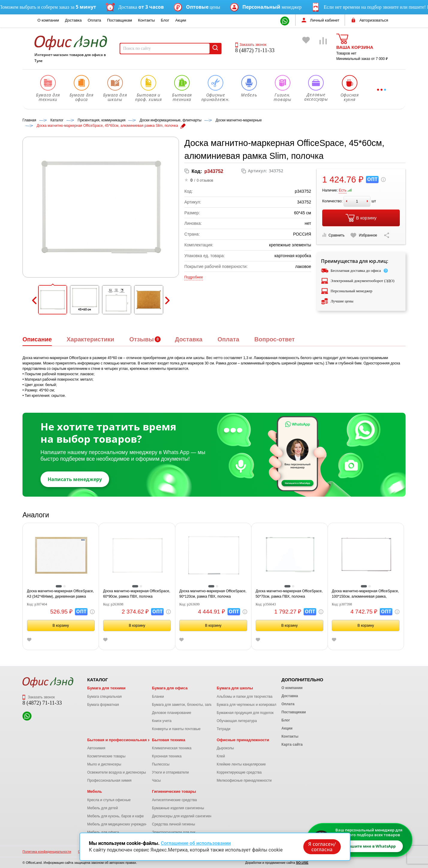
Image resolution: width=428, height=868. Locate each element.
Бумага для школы (235, 688)
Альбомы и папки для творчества (245, 697)
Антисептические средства (174, 800)
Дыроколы (225, 748)
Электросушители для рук (174, 832)
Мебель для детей (103, 808)
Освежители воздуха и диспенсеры (117, 772)
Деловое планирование (172, 713)
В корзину (361, 218)
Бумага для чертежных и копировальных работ (256, 705)
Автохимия (96, 748)
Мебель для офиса (103, 832)
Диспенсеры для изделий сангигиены (183, 816)
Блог (165, 20)
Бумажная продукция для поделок (245, 713)
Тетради (223, 729)
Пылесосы (161, 764)
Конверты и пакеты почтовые (176, 729)
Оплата (95, 20)
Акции (181, 20)
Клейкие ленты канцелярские (241, 764)
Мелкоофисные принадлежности (244, 780)
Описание (37, 339)
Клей (221, 756)
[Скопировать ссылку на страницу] (387, 235)
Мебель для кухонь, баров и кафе (116, 816)
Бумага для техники (106, 688)
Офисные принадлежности (243, 740)
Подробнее (194, 277)
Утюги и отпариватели (170, 772)
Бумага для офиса (170, 688)
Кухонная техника (167, 756)
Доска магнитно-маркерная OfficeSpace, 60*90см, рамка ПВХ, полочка (137, 594)
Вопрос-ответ (274, 339)
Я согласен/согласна (322, 847)
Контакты (146, 20)
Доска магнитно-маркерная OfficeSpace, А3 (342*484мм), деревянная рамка (61, 594)
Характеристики (90, 339)
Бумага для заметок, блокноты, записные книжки (193, 705)
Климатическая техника (172, 748)
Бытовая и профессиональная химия (124, 740)
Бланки (158, 697)
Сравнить (333, 235)
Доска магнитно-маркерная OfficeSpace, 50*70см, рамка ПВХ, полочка (289, 594)
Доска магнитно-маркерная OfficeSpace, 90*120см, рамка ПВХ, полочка (213, 594)
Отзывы (141, 339)
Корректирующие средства (239, 772)
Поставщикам (119, 20)
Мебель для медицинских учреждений (119, 824)
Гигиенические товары (174, 791)
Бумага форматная (103, 705)
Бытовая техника (169, 740)
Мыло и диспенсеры (104, 764)
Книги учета (162, 721)
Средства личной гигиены (174, 824)
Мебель (95, 791)
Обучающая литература (237, 721)
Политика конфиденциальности (47, 852)
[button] (53, 300)
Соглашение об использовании (196, 843)
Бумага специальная (104, 697)
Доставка (73, 20)
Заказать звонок (251, 45)
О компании (48, 20)
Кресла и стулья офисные (109, 800)
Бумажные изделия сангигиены (178, 808)
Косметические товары (106, 756)
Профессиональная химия (109, 780)
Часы (156, 780)
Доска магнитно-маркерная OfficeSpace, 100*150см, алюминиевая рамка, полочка (365, 594)
